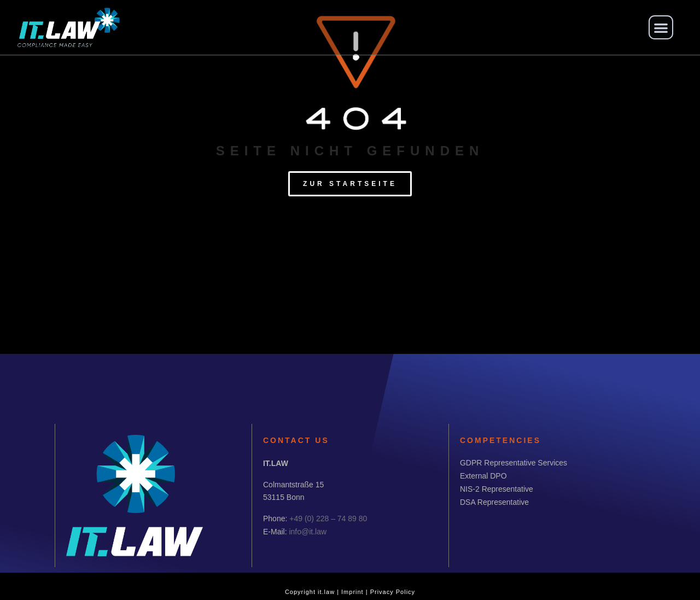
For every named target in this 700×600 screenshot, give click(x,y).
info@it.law (308, 532)
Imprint (352, 592)
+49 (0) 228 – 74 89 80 (328, 519)
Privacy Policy (393, 592)
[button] (661, 28)
